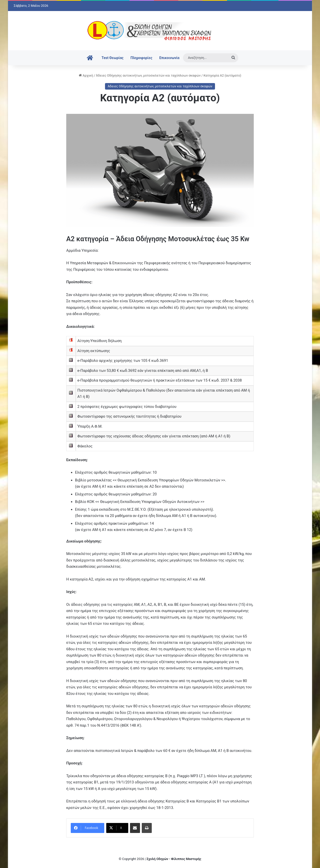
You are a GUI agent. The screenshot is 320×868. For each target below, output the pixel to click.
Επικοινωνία (169, 58)
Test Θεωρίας (112, 58)
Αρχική (86, 75)
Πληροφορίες (141, 58)
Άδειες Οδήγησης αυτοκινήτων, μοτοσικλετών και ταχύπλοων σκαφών (148, 75)
